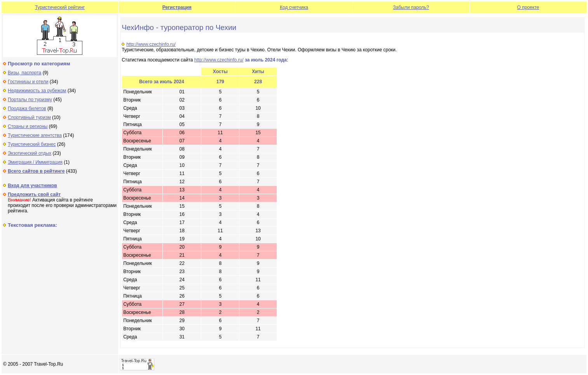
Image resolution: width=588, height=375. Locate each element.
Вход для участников (32, 186)
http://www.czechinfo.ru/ (151, 44)
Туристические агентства (35, 135)
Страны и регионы (28, 126)
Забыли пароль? (411, 7)
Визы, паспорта (24, 73)
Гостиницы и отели (28, 82)
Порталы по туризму (30, 100)
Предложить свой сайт (34, 195)
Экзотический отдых (30, 153)
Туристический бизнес (32, 144)
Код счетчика (294, 7)
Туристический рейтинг (60, 7)
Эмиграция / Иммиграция (35, 162)
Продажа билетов (27, 109)
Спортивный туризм (29, 117)
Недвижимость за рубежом (37, 91)
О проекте (528, 7)
